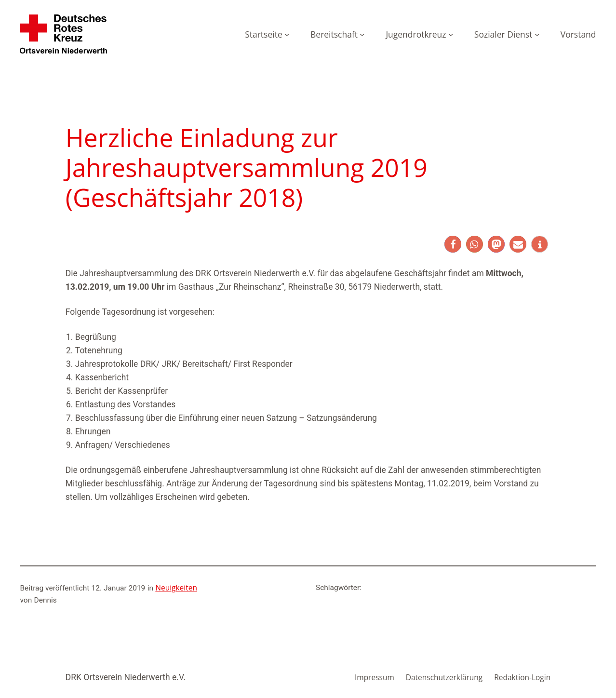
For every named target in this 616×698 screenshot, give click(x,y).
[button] (453, 244)
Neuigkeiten (176, 588)
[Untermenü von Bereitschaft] (362, 34)
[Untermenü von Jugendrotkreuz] (451, 34)
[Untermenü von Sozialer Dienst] (537, 34)
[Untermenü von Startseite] (287, 34)
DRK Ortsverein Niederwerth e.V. (126, 677)
